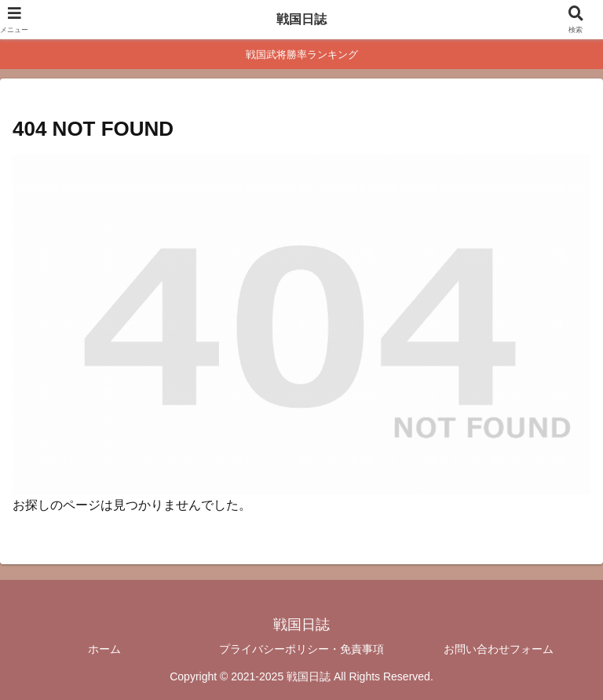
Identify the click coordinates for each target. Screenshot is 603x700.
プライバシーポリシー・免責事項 (301, 649)
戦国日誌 (301, 19)
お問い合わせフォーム (499, 649)
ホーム (104, 649)
